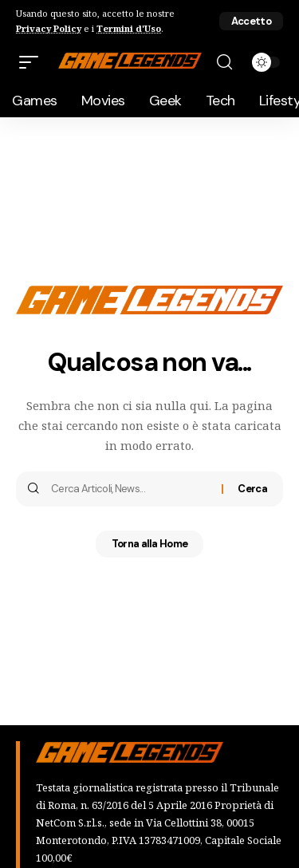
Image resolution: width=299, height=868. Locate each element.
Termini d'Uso (129, 28)
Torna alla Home (150, 544)
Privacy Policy (49, 28)
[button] (251, 21)
